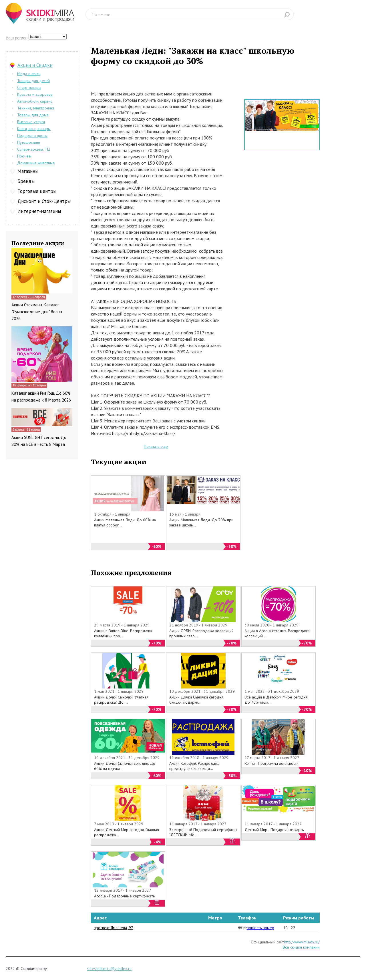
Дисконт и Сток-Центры (44, 201)
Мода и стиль (29, 74)
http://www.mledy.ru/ (302, 942)
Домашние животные (36, 163)
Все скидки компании (301, 947)
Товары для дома (33, 115)
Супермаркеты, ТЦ (33, 149)
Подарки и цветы (32, 135)
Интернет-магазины (39, 211)
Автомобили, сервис (35, 101)
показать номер (260, 928)
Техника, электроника (36, 108)
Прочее (24, 156)
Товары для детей (33, 81)
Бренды (26, 181)
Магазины (28, 171)
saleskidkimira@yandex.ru (109, 969)
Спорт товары (29, 87)
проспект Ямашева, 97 (114, 928)
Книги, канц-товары (34, 129)
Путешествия (29, 142)
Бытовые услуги (31, 122)
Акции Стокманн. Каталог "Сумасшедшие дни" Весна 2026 (37, 312)
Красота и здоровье (35, 94)
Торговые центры (37, 191)
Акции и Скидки (35, 65)
